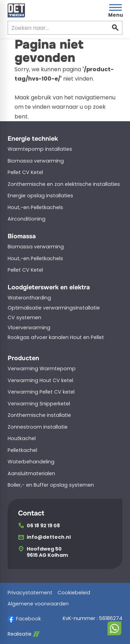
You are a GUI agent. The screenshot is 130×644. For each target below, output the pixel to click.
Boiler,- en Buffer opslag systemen (51, 485)
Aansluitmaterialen (31, 473)
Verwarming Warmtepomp (42, 369)
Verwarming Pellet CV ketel (41, 392)
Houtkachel (22, 438)
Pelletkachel (22, 450)
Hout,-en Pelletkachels (35, 207)
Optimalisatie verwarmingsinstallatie (54, 308)
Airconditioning (27, 219)
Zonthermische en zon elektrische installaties (64, 184)
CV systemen (24, 317)
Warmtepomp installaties (40, 149)
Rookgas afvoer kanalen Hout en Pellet (56, 337)
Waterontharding (29, 298)
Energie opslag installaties (40, 196)
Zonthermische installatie (39, 415)
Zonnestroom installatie (38, 427)
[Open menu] (115, 10)
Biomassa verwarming (36, 161)
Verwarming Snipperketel (39, 404)
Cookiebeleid (74, 593)
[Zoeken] (52, 28)
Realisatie (24, 634)
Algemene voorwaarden (38, 604)
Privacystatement (30, 593)
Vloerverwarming (29, 328)
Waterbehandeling (31, 462)
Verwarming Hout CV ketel (40, 380)
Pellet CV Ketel (25, 172)
